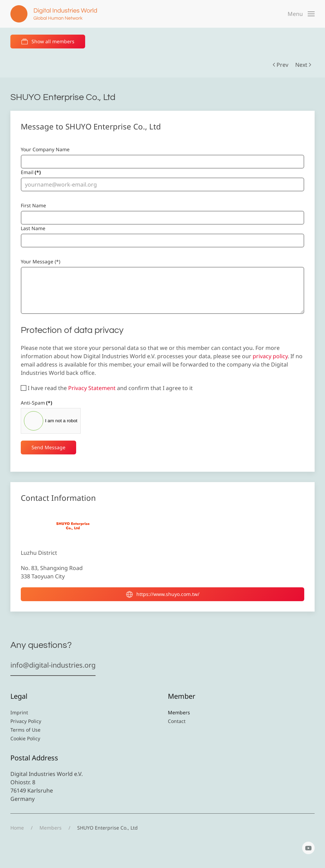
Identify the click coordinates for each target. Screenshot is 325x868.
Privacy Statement (92, 388)
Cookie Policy (25, 738)
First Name (33, 205)
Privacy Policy (26, 721)
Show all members (48, 42)
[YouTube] (308, 848)
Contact (177, 721)
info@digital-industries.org (53, 665)
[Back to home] (54, 14)
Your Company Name (45, 149)
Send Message (48, 447)
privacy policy (270, 356)
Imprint (19, 712)
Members (179, 712)
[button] (301, 14)
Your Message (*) (40, 261)
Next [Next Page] (303, 65)
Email (31, 172)
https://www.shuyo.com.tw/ (163, 594)
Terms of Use (25, 730)
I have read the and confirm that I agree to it (107, 388)
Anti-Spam (37, 403)
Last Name (33, 228)
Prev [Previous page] (281, 65)
